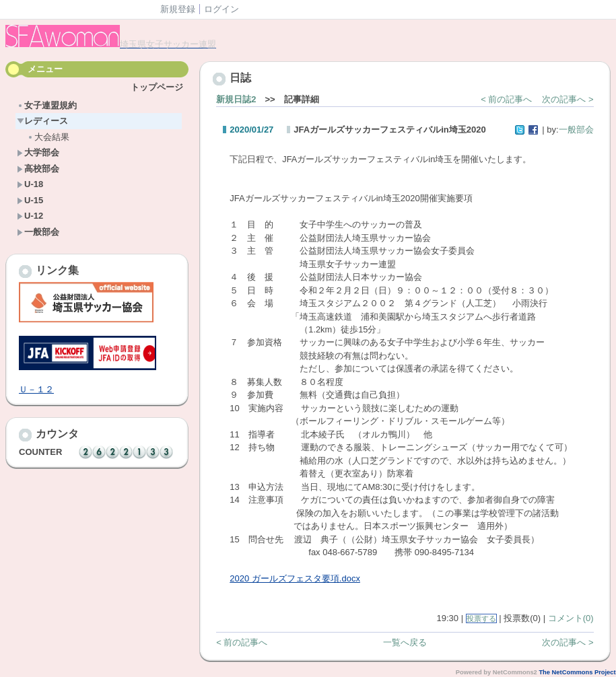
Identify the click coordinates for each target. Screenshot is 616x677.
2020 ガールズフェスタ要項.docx (295, 578)
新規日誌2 (236, 99)
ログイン (221, 9)
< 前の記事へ (506, 99)
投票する (481, 618)
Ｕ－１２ (36, 389)
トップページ (157, 87)
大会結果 (48, 137)
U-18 (30, 184)
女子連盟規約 (47, 105)
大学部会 (38, 152)
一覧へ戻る (405, 642)
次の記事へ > (568, 99)
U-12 (30, 216)
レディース (42, 121)
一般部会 (38, 232)
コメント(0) (571, 618)
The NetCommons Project (577, 672)
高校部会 (38, 169)
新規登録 (178, 9)
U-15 (30, 200)
